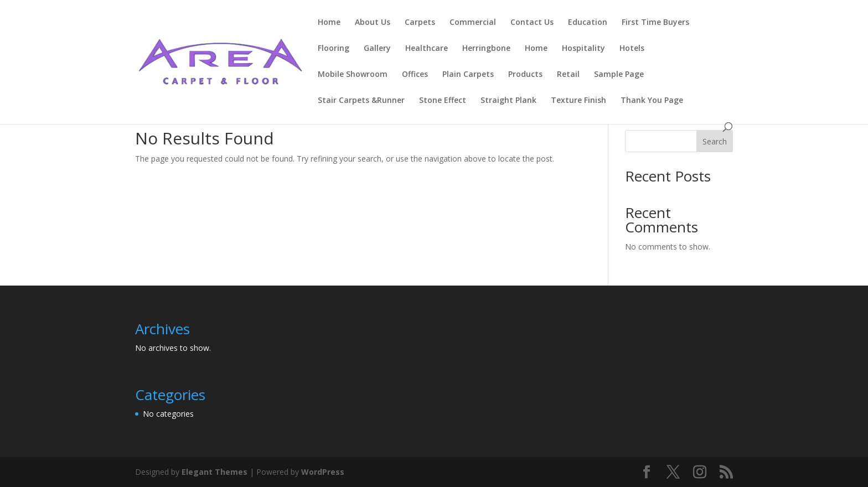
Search (715, 141)
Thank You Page (652, 101)
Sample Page (619, 75)
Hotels (632, 49)
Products (525, 75)
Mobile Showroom (353, 75)
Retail (568, 75)
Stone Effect (443, 101)
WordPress (323, 472)
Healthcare (427, 49)
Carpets (420, 23)
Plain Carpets (468, 75)
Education (588, 23)
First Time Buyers (655, 23)
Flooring (334, 49)
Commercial (473, 23)
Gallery (377, 49)
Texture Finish (578, 101)
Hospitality (583, 49)
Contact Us (532, 23)
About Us (373, 23)
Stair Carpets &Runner (361, 101)
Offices (415, 75)
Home (329, 23)
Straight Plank (508, 101)
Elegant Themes (215, 472)
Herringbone (486, 49)
